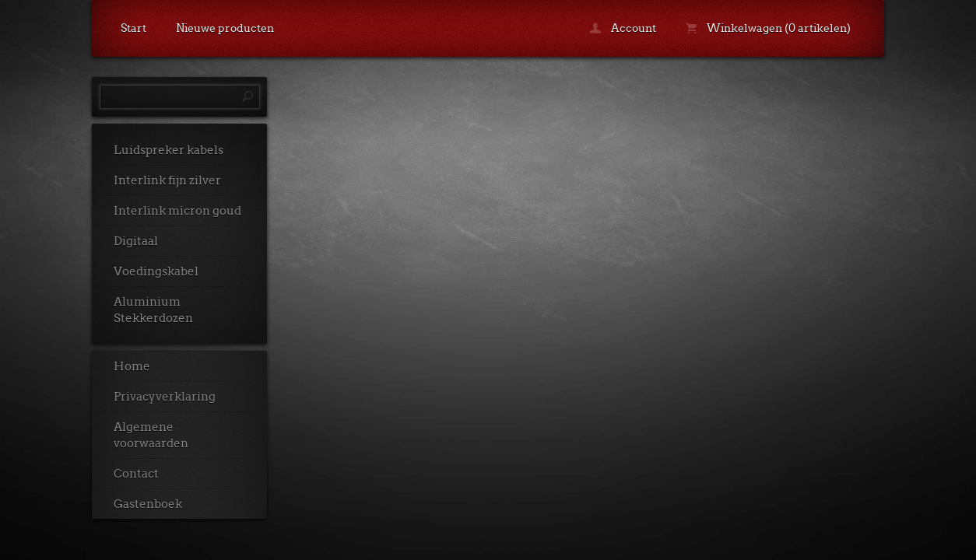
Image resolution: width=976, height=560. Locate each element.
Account (623, 28)
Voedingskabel (156, 271)
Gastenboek (148, 504)
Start (133, 28)
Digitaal (136, 241)
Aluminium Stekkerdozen (153, 310)
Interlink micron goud (177, 211)
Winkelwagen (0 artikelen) (768, 28)
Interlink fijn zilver (167, 180)
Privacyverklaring (165, 397)
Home (132, 366)
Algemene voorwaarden (151, 435)
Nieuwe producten (225, 28)
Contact (136, 474)
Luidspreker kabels (169, 150)
